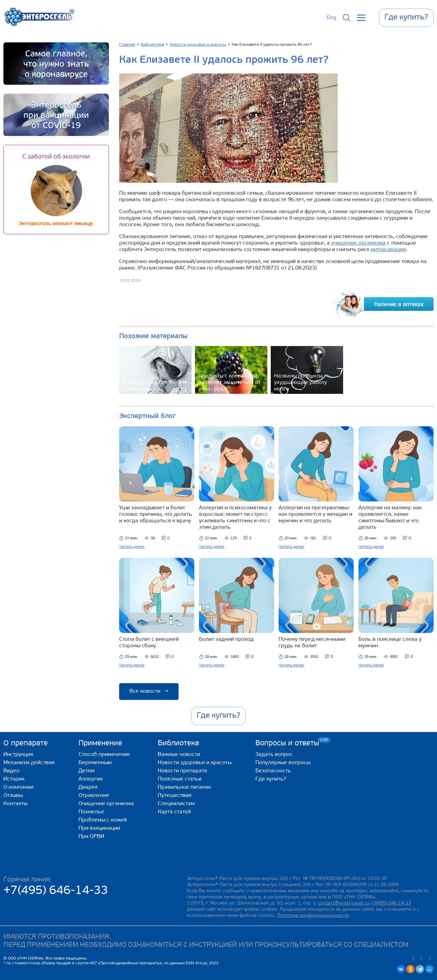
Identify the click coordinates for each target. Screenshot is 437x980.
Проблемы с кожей (103, 820)
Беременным (95, 763)
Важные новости (179, 755)
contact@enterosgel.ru (344, 903)
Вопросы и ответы (287, 743)
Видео (11, 771)
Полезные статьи (180, 779)
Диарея (88, 787)
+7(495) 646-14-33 (56, 891)
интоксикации (388, 250)
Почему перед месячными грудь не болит (312, 643)
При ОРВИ (91, 837)
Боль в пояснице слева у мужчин (390, 643)
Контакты (15, 804)
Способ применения (104, 755)
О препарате (26, 743)
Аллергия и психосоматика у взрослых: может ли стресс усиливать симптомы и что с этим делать (235, 518)
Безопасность (273, 771)
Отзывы (13, 796)
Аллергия (91, 779)
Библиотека (178, 743)
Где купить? (271, 779)
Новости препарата (182, 771)
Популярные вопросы (283, 763)
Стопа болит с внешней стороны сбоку (149, 643)
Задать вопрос (274, 755)
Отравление (94, 796)
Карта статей (174, 812)
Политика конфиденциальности (313, 916)
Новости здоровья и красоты (195, 763)
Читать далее (132, 547)
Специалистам (176, 804)
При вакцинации (99, 828)
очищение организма (358, 243)
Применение (100, 743)
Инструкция (18, 755)
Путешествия (175, 796)
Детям (87, 771)
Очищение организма (106, 804)
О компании (18, 787)
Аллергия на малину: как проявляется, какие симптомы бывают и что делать (390, 518)
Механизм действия (29, 763)
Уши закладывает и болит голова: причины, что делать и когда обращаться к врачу (156, 514)
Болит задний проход (226, 639)
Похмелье (91, 812)
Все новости (149, 691)
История (14, 779)
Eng (331, 18)
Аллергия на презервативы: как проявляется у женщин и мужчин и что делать (315, 514)
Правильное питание (185, 787)
